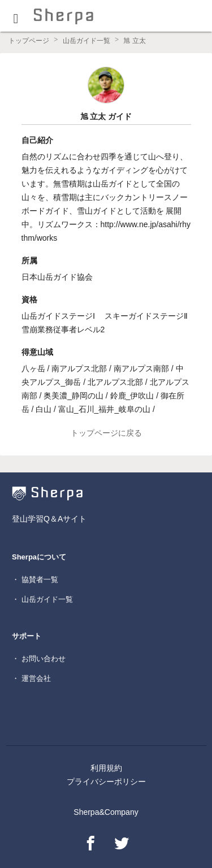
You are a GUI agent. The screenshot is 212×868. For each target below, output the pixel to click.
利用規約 (106, 768)
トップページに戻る (106, 433)
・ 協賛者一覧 (35, 580)
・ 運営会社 (31, 678)
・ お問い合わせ (39, 659)
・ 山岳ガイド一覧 (42, 599)
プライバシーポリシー (106, 782)
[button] (16, 16)
